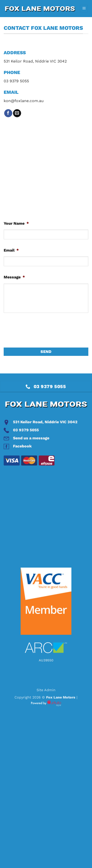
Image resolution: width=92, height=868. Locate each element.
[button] (84, 9)
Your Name (16, 223)
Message (14, 277)
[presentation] (41, 330)
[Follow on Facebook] (8, 113)
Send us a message (31, 438)
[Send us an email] (17, 113)
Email (11, 250)
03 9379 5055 (26, 430)
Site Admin (46, 690)
